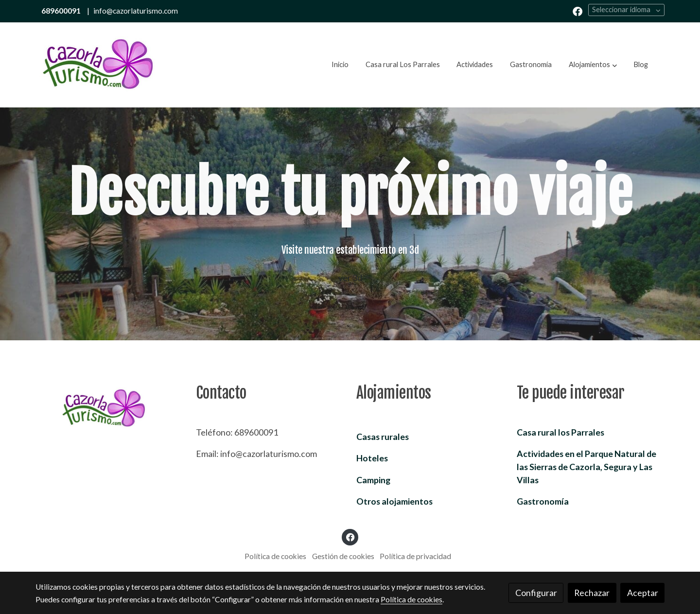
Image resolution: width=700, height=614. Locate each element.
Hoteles (372, 458)
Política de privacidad (415, 556)
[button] (593, 65)
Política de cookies (275, 556)
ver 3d (350, 278)
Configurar (536, 593)
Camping (373, 480)
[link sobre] (109, 409)
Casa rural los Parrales (560, 432)
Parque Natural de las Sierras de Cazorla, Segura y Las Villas (586, 467)
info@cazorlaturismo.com (136, 11)
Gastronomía (543, 501)
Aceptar (643, 593)
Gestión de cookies (343, 556)
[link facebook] (577, 11)
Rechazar (592, 593)
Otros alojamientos (394, 501)
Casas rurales (383, 437)
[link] (98, 65)
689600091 (61, 11)
